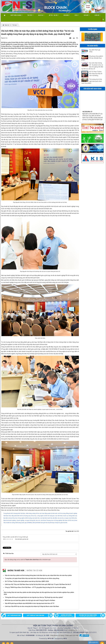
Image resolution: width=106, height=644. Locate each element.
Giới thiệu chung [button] (17, 16)
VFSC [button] (77, 16)
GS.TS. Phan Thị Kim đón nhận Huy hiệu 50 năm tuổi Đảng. (96, 74)
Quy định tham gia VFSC (95, 51)
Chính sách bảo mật (72, 635)
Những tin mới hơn (16, 571)
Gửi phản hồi (93, 642)
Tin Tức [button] (30, 16)
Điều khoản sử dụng (57, 635)
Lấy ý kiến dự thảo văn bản (35, 615)
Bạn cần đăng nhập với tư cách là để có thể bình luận (28, 560)
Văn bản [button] (67, 16)
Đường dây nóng (65, 616)
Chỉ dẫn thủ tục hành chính (89, 616)
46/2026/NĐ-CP (87, 116)
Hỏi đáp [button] (87, 16)
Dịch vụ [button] (41, 16)
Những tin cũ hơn (34, 571)
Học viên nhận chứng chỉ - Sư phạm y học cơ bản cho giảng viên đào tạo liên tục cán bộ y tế (92, 66)
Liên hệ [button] (97, 16)
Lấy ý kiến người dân (14, 615)
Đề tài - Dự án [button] (54, 16)
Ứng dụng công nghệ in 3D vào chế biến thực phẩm (92, 58)
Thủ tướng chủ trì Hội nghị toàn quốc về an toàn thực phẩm (92, 81)
